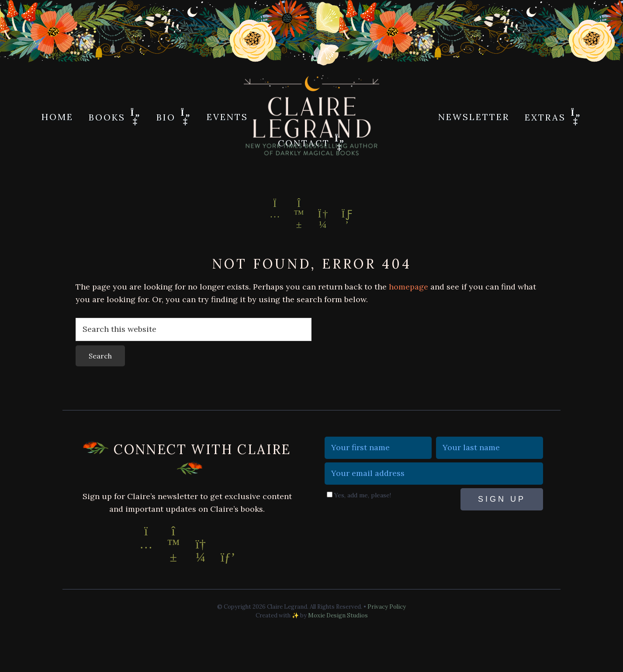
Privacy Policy (387, 607)
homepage (408, 287)
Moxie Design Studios (338, 615)
